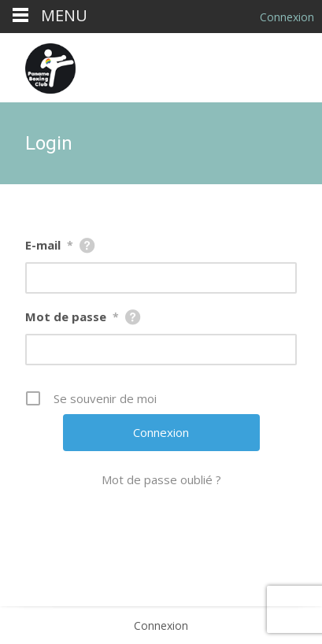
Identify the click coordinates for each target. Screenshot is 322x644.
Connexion (161, 625)
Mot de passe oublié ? (161, 479)
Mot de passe (72, 316)
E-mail (49, 245)
